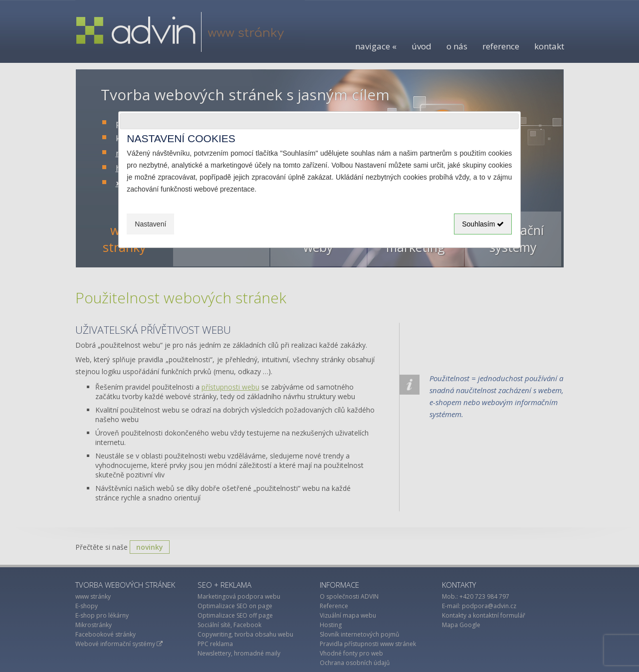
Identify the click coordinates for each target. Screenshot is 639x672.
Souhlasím (483, 224)
